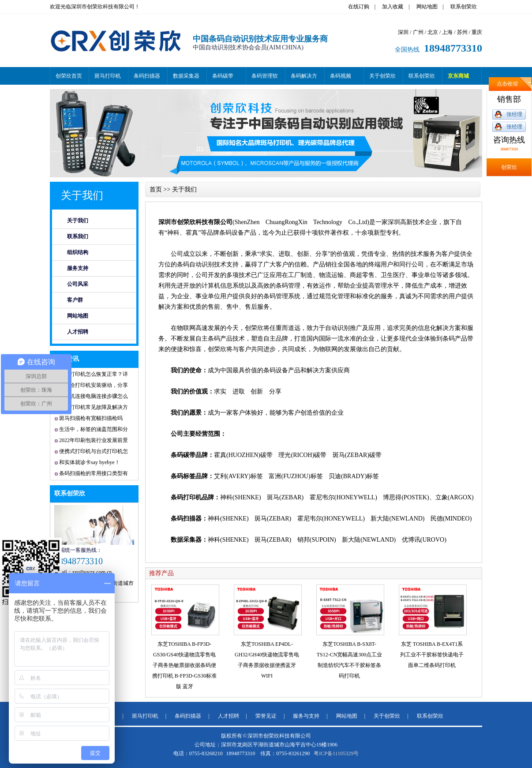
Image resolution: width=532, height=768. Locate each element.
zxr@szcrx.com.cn (92, 572)
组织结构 (78, 252)
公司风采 (78, 284)
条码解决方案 (304, 79)
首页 (156, 189)
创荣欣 (509, 167)
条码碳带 (223, 76)
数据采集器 (186, 76)
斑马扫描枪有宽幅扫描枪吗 (91, 418)
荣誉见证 (266, 716)
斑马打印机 (108, 76)
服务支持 (78, 268)
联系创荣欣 (464, 7)
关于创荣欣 (382, 76)
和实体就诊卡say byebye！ (90, 462)
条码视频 (341, 76)
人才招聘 (78, 332)
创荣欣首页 (69, 76)
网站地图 (427, 7)
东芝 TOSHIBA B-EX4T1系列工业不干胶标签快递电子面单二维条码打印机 (432, 655)
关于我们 (82, 195)
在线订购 (359, 7)
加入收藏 (393, 7)
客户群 (75, 300)
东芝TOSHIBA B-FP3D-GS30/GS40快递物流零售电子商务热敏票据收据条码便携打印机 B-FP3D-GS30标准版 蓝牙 (184, 665)
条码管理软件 (265, 79)
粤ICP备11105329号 (336, 753)
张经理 (514, 114)
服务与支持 (306, 716)
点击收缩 (507, 84)
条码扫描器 (147, 76)
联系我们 (78, 236)
